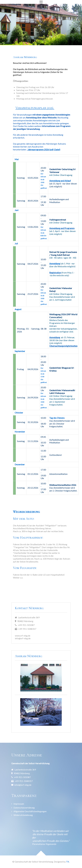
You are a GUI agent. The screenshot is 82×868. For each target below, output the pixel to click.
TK (68, 862)
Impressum (19, 804)
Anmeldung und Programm (62, 228)
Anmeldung (55, 337)
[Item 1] (36, 39)
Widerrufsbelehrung (23, 815)
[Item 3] (46, 39)
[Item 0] (31, 39)
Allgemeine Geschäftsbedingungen (30, 811)
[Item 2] (41, 39)
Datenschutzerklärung (24, 808)
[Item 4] (51, 39)
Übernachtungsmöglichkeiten (63, 346)
